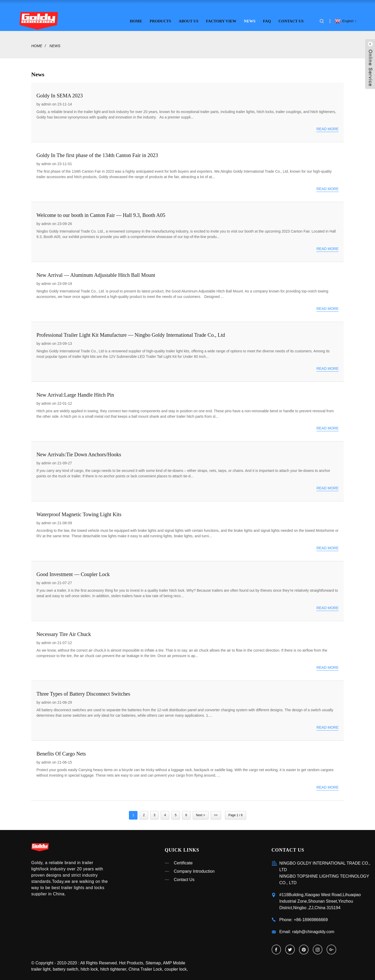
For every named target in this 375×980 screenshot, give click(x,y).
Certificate (183, 861)
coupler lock (175, 968)
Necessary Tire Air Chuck (63, 632)
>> (216, 813)
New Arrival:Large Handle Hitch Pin (75, 392)
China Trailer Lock (145, 968)
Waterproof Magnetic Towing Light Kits (79, 512)
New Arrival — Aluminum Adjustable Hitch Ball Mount (95, 273)
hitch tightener (113, 968)
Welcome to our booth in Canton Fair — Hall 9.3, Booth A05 (100, 213)
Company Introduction (194, 869)
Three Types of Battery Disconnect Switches (83, 692)
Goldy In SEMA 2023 (59, 93)
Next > (201, 813)
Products (161, 19)
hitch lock (89, 968)
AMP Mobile (174, 961)
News (250, 19)
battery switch (66, 968)
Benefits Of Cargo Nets (61, 752)
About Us (189, 19)
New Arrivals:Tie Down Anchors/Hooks (78, 452)
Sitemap (153, 961)
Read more (327, 127)
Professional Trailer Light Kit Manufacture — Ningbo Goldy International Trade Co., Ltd (130, 333)
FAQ (267, 19)
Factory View (221, 19)
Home (136, 19)
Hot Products (131, 961)
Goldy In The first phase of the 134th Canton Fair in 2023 (97, 153)
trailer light (41, 968)
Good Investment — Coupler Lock (73, 572)
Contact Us (291, 19)
